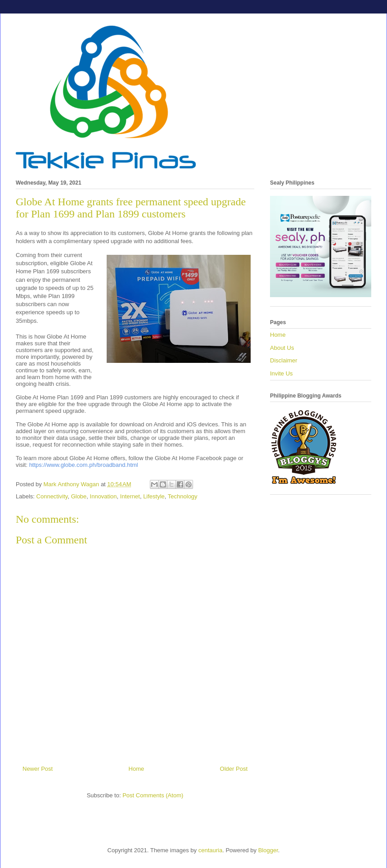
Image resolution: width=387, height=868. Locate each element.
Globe (79, 496)
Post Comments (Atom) (153, 795)
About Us (282, 348)
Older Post (234, 769)
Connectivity (52, 496)
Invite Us (281, 373)
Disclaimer (284, 360)
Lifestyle (154, 496)
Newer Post (38, 769)
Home (137, 769)
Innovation (103, 496)
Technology (183, 496)
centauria (210, 850)
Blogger (268, 850)
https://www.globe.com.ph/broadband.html (84, 465)
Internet (130, 496)
